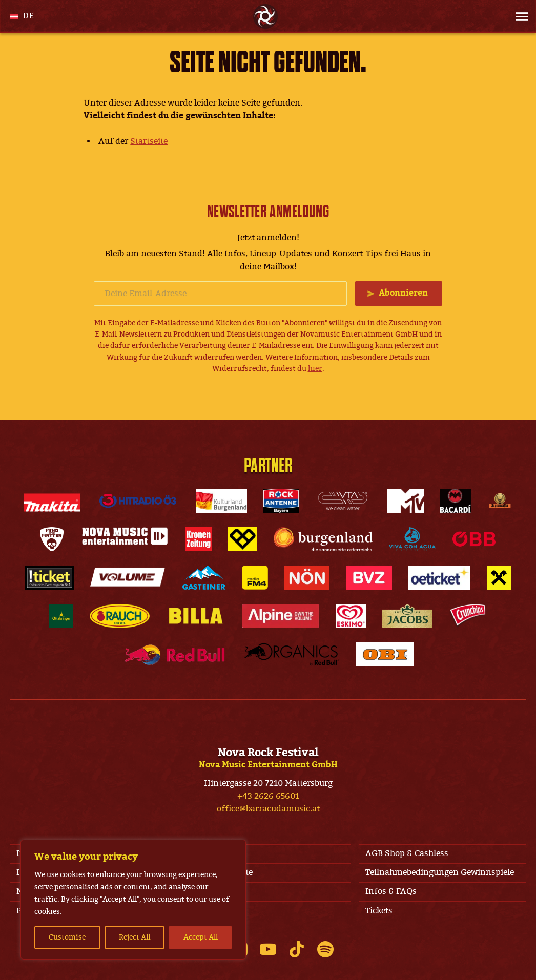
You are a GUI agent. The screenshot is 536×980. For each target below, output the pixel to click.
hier (315, 369)
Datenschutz (216, 911)
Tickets (379, 911)
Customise (67, 937)
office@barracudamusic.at (268, 809)
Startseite (149, 141)
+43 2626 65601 (268, 796)
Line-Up (207, 891)
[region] (133, 900)
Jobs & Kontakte (222, 872)
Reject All (135, 937)
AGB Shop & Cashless (407, 853)
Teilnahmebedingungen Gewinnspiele (440, 872)
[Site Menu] (519, 16)
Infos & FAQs (391, 891)
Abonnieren (403, 293)
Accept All (201, 937)
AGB (200, 853)
